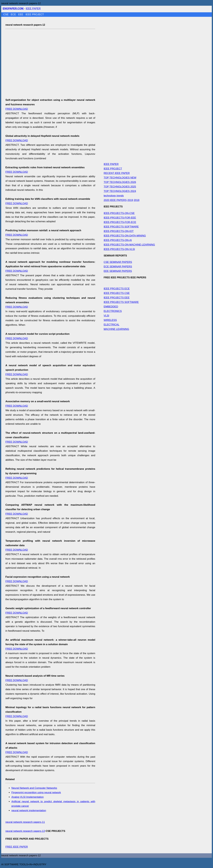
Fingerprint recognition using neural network (36, 792)
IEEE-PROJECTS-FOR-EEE (120, 218)
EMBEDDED (111, 307)
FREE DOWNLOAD (17, 109)
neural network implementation (29, 810)
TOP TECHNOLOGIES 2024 (120, 191)
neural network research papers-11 (25, 822)
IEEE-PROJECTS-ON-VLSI (119, 249)
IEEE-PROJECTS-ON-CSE (119, 213)
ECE (14, 14)
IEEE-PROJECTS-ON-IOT (119, 231)
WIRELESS (110, 320)
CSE (6, 14)
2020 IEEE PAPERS (115, 200)
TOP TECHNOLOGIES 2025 (120, 187)
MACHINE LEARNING (116, 329)
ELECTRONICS (113, 311)
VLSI (106, 316)
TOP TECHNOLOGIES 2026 (120, 182)
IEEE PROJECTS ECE (117, 289)
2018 (137, 200)
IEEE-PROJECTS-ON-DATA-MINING (125, 236)
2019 (130, 200)
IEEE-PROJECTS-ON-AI (118, 240)
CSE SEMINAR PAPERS (118, 262)
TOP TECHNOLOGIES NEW (120, 178)
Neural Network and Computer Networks (34, 788)
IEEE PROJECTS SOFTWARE (121, 227)
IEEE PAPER (33, 8)
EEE (21, 14)
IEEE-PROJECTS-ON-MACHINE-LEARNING (129, 245)
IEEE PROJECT (35, 14)
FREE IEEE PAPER (17, 847)
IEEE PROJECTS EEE (117, 298)
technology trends (114, 196)
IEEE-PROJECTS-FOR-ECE (120, 222)
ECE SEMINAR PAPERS (118, 267)
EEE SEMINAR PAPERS (118, 271)
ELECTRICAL (111, 325)
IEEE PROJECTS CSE (117, 293)
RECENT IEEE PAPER (117, 173)
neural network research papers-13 (25, 831)
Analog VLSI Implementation (27, 797)
